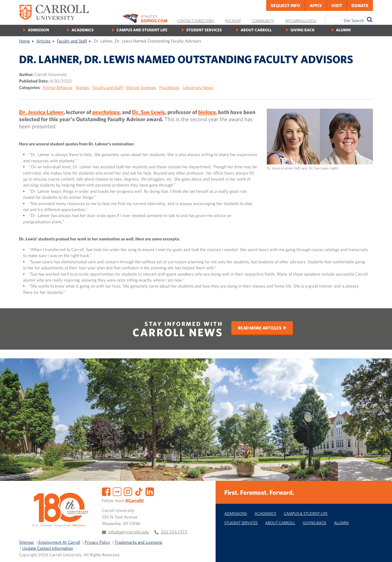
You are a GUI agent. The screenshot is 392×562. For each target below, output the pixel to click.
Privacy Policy (97, 542)
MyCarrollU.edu (301, 21)
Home (24, 41)
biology (207, 112)
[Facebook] (106, 491)
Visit (337, 5)
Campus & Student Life (306, 513)
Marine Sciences (141, 87)
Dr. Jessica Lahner (41, 112)
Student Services (204, 30)
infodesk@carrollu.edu (129, 532)
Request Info (285, 5)
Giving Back (302, 30)
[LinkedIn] (150, 491)
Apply (316, 5)
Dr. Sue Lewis (148, 112)
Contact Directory (196, 21)
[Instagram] (128, 491)
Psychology (169, 87)
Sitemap (27, 542)
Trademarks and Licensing (138, 542)
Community (263, 21)
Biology (83, 87)
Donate (360, 5)
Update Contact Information (48, 548)
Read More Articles (260, 328)
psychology (106, 112)
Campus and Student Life (142, 30)
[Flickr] (117, 491)
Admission (38, 30)
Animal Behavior (58, 87)
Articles (44, 41)
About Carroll (256, 30)
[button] (382, 552)
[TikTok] (139, 491)
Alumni (343, 30)
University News (198, 87)
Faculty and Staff (72, 41)
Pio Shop (233, 21)
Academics (83, 30)
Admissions (236, 513)
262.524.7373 (174, 532)
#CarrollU (134, 500)
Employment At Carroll (59, 542)
